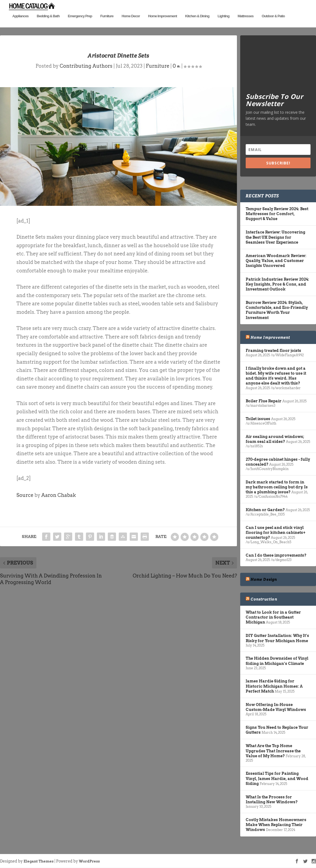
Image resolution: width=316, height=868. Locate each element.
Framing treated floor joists (273, 351)
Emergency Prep (80, 24)
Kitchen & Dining (197, 24)
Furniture (107, 24)
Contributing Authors (86, 66)
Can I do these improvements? (276, 555)
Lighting (223, 24)
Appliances (20, 24)
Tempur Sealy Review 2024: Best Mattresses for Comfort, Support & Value (277, 214)
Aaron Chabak (59, 495)
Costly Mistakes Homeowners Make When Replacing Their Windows (276, 825)
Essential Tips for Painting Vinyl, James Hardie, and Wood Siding (277, 779)
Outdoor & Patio (273, 24)
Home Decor (131, 24)
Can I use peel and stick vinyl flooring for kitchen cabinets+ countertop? (276, 533)
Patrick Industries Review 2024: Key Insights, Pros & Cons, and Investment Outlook (277, 284)
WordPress (89, 861)
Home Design (264, 579)
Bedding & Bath (48, 24)
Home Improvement (162, 24)
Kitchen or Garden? (265, 510)
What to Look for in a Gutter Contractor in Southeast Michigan (273, 617)
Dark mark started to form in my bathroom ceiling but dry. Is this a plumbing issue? (277, 487)
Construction (264, 599)
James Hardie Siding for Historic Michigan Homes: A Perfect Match (274, 686)
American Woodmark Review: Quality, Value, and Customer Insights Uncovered (276, 261)
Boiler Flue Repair (264, 401)
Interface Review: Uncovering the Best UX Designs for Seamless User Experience (276, 237)
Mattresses (245, 24)
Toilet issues (258, 419)
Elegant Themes (39, 861)
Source (25, 495)
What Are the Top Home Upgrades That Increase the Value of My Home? (273, 751)
